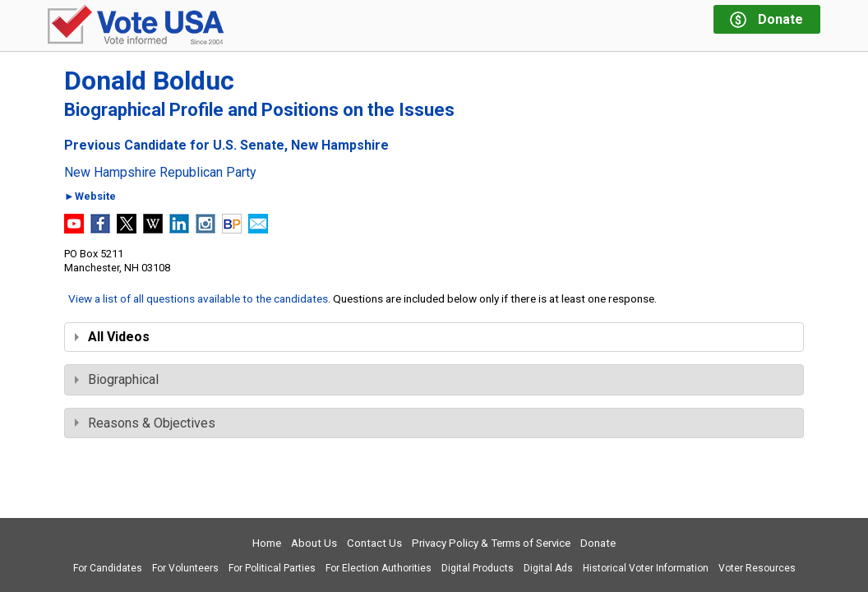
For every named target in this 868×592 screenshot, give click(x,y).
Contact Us (374, 543)
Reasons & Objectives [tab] (145, 423)
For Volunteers (185, 568)
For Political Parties (272, 568)
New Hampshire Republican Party (160, 173)
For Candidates (108, 568)
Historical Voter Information (646, 568)
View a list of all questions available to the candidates (198, 298)
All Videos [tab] (112, 337)
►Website (90, 197)
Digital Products (478, 568)
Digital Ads (548, 568)
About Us (314, 543)
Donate (598, 543)
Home (267, 543)
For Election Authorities (379, 568)
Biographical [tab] (117, 379)
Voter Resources (757, 568)
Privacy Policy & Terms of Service (491, 543)
